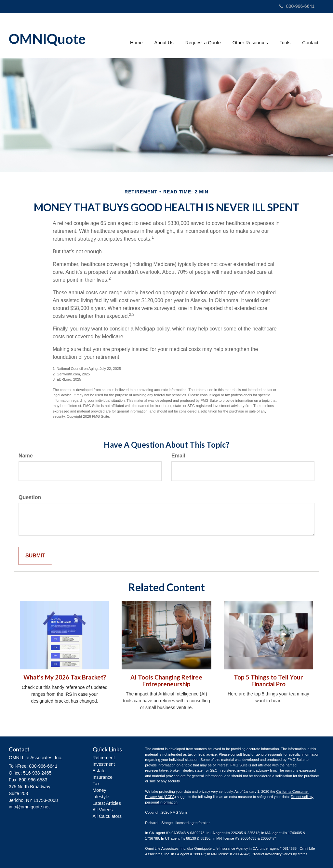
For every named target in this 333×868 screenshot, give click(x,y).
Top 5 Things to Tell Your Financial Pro (268, 681)
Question (30, 497)
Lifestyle (101, 797)
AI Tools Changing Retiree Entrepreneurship (166, 681)
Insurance (103, 777)
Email (178, 456)
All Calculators (107, 816)
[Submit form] (35, 556)
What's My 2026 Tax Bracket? (65, 677)
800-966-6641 (297, 6)
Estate (99, 771)
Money (100, 790)
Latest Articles (107, 803)
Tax (96, 784)
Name (26, 456)
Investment (104, 764)
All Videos (103, 810)
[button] (164, 35)
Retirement (104, 758)
